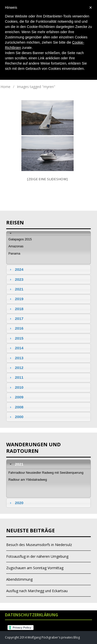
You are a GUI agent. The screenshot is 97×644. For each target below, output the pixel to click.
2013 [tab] (16, 358)
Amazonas (16, 246)
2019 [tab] (16, 299)
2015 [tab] (16, 338)
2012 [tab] (16, 368)
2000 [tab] (16, 417)
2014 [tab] (16, 348)
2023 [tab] (16, 279)
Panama (14, 253)
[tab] (48, 233)
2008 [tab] (16, 407)
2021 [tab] (16, 289)
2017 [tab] (16, 319)
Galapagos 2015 (20, 239)
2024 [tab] (16, 269)
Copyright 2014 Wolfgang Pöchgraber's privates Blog (42, 637)
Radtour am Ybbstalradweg (28, 480)
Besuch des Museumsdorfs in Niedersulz (39, 545)
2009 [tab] (16, 397)
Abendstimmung (19, 579)
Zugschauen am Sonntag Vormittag (35, 568)
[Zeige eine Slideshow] (48, 179)
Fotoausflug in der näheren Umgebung (37, 556)
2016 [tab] (16, 328)
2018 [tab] (16, 309)
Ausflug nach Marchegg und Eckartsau (37, 591)
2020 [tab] (16, 503)
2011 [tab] (16, 377)
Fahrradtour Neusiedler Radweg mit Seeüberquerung (46, 473)
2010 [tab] (16, 387)
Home (5, 87)
